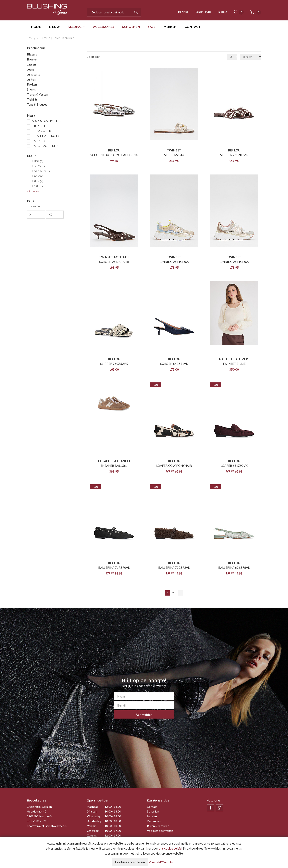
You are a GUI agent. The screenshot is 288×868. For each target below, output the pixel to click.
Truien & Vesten (37, 94)
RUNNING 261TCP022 (174, 262)
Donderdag (94, 821)
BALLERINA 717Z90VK (114, 568)
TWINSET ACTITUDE (46, 146)
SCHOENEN (131, 27)
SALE (152, 27)
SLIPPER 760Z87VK (234, 155)
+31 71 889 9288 (38, 821)
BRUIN (38, 181)
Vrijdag (91, 826)
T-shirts (32, 99)
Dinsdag (92, 811)
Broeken (33, 59)
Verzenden (154, 821)
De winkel (183, 12)
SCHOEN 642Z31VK (174, 364)
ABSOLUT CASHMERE (47, 121)
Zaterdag (93, 831)
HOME (36, 27)
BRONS (38, 176)
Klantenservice (203, 12)
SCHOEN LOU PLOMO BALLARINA (114, 155)
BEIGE (38, 161)
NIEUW (54, 27)
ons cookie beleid (170, 848)
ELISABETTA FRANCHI (47, 136)
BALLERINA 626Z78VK (234, 568)
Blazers (32, 54)
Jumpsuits (33, 74)
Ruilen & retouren (158, 826)
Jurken (31, 79)
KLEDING (75, 27)
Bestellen (153, 811)
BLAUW (38, 166)
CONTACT (193, 27)
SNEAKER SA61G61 (114, 466)
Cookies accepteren (130, 862)
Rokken (32, 84)
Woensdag (94, 816)
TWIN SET (40, 141)
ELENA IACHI (41, 131)
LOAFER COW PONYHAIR (174, 466)
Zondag (92, 835)
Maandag (93, 807)
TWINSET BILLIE (234, 364)
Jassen (31, 64)
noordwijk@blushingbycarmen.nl (47, 826)
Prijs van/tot (34, 206)
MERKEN (170, 27)
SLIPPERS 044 (174, 155)
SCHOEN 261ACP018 (114, 262)
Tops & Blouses (37, 104)
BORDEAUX (41, 171)
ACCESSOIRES (104, 27)
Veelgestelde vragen (160, 831)
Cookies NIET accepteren (163, 862)
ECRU (37, 186)
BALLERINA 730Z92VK (174, 568)
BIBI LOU (40, 126)
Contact (152, 807)
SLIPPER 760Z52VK (114, 364)
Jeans (31, 69)
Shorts (31, 89)
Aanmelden (144, 714)
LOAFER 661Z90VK (234, 466)
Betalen (152, 816)
